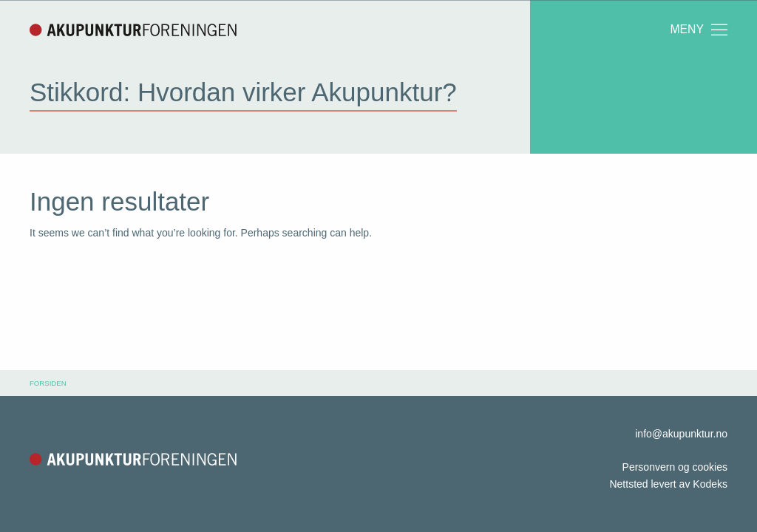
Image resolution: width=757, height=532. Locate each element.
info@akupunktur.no (681, 434)
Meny (700, 30)
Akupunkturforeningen (133, 30)
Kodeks (710, 484)
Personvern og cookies (675, 467)
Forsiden (48, 383)
